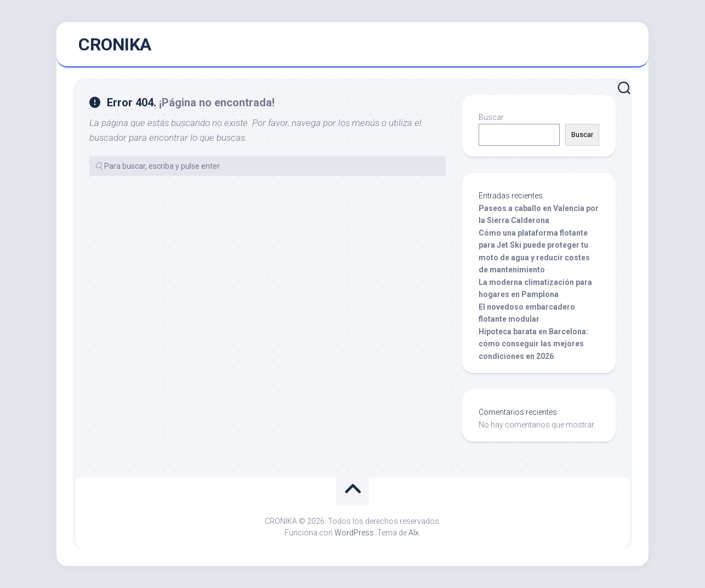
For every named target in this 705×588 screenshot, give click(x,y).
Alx (414, 533)
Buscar (491, 117)
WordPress (354, 533)
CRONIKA (115, 44)
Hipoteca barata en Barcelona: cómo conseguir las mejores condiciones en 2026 (533, 344)
